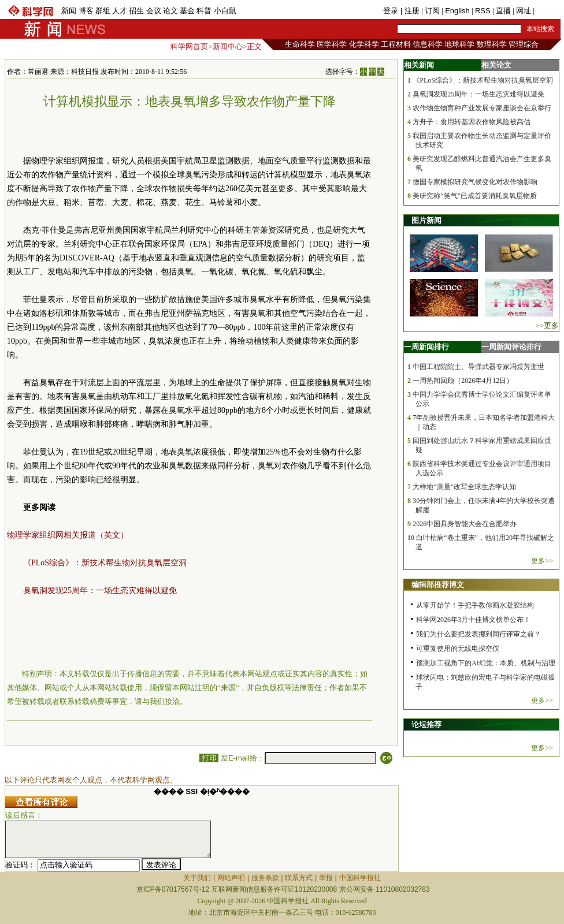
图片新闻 (426, 220)
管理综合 (524, 44)
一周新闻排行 (426, 347)
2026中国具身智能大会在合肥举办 (465, 524)
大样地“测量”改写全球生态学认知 (464, 487)
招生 (136, 11)
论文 (170, 11)
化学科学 (364, 44)
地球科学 (459, 44)
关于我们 (197, 878)
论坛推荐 (426, 724)
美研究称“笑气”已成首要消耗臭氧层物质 (475, 196)
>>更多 (547, 325)
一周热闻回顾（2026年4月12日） (463, 381)
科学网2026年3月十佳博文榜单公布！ (473, 620)
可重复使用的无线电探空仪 (458, 649)
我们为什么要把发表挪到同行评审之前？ (478, 634)
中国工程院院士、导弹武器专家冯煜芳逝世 (478, 367)
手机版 (548, 11)
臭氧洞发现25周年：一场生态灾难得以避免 (100, 590)
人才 (120, 11)
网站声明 (231, 878)
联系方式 (299, 878)
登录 (392, 11)
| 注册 (410, 11)
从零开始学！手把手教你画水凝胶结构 (475, 605)
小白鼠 (225, 11)
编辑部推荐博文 (438, 585)
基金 (187, 11)
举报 (326, 878)
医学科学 (332, 44)
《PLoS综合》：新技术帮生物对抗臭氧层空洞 (105, 563)
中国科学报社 (360, 878)
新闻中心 (228, 46)
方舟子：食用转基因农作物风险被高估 (472, 122)
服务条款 (265, 878)
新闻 (69, 11)
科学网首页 (189, 46)
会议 (154, 11)
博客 (86, 11)
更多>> (542, 561)
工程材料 (396, 44)
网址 (524, 11)
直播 (503, 11)
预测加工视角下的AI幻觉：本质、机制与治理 (486, 663)
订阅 (432, 11)
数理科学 (492, 44)
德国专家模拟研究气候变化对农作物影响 (475, 182)
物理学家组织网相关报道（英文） (68, 535)
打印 (209, 758)
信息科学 (428, 44)
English (457, 11)
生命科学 (300, 44)
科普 (204, 11)
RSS (483, 11)
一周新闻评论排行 (511, 347)
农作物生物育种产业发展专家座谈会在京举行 (482, 108)
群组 (103, 11)
